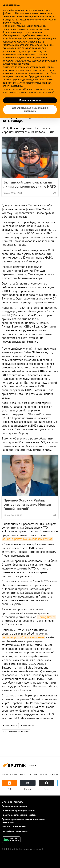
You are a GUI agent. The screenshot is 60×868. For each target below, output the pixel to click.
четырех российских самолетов (23, 637)
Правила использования (14, 806)
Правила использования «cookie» (19, 815)
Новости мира (27, 726)
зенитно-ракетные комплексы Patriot (27, 539)
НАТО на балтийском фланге (16, 732)
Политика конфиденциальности (18, 810)
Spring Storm (46, 617)
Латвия (33, 774)
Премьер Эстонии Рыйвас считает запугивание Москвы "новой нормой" (27, 504)
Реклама (6, 827)
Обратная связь (20, 827)
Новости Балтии (10, 726)
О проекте (7, 802)
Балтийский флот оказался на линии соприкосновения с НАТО (30, 184)
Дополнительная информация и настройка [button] (30, 110)
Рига (23, 774)
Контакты (18, 802)
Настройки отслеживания (15, 831)
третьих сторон (10, 29)
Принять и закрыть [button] (30, 100)
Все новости (9, 774)
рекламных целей (37, 51)
